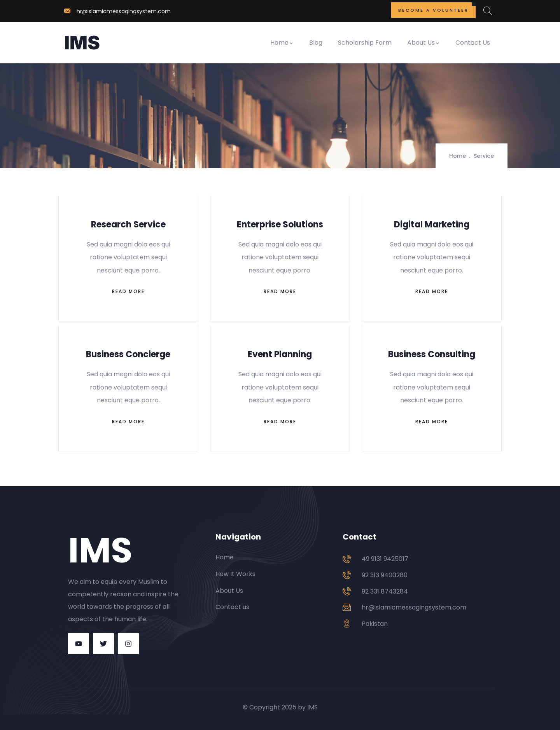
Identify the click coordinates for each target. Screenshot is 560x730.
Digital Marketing (432, 224)
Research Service (128, 224)
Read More (128, 291)
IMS (82, 43)
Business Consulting (432, 354)
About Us (423, 43)
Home (282, 43)
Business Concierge (128, 354)
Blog (316, 43)
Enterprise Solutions (280, 224)
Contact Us (473, 43)
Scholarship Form (365, 43)
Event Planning (280, 354)
